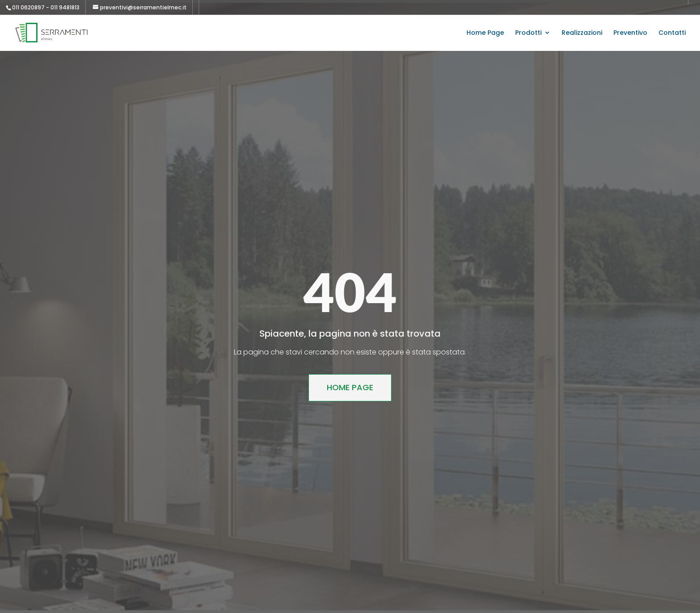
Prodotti (528, 33)
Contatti (672, 33)
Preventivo (630, 33)
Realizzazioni (582, 33)
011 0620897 (28, 7)
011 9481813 (65, 7)
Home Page (485, 33)
